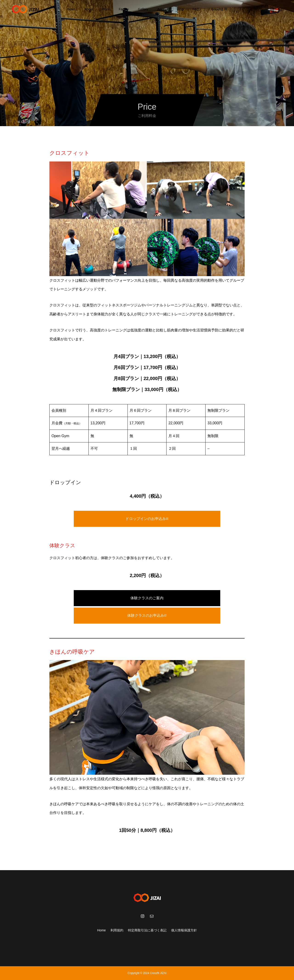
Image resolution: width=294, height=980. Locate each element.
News (71, 9)
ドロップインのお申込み (147, 519)
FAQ (196, 9)
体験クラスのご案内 (147, 598)
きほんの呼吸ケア (72, 652)
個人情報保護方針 (184, 930)
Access (163, 9)
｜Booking (217, 9)
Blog (180, 9)
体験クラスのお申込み (147, 615)
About (89, 9)
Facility (124, 9)
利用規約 (117, 930)
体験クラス (62, 546)
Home (101, 930)
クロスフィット (69, 153)
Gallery (143, 9)
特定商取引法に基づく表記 (147, 930)
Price (106, 9)
